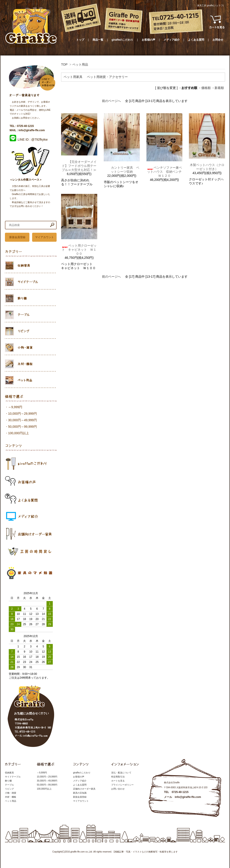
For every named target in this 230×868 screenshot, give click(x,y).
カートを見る (118, 781)
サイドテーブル (13, 777)
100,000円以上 (19, 433)
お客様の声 (148, 40)
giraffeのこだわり (123, 40)
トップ (80, 40)
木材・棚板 (11, 797)
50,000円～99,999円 (22, 427)
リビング (9, 789)
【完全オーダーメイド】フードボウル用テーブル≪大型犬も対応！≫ (79, 166)
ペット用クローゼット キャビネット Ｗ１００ (79, 250)
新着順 (219, 88)
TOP (64, 64)
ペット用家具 (73, 77)
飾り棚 (8, 781)
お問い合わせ (118, 789)
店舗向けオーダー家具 (84, 789)
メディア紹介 (172, 40)
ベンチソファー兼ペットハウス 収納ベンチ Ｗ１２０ (165, 172)
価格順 (206, 88)
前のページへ (111, 101)
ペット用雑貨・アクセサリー (107, 77)
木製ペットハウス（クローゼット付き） (207, 167)
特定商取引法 (118, 777)
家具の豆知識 (80, 793)
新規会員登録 (17, 237)
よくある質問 (196, 40)
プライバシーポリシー (122, 785)
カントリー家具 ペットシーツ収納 (122, 170)
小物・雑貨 (11, 793)
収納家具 (9, 773)
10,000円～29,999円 (22, 414)
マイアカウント (44, 237)
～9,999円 (15, 407)
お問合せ (218, 40)
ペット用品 (80, 64)
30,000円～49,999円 (22, 420)
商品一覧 (98, 40)
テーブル (9, 785)
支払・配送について (121, 773)
